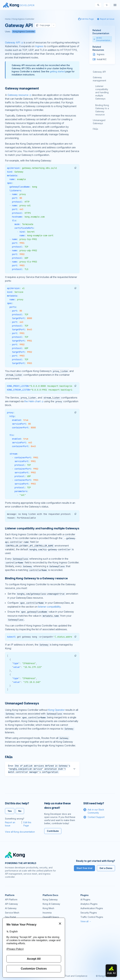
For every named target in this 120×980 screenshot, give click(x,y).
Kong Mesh (48, 908)
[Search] (98, 5)
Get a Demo (106, 868)
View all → (86, 921)
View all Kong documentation (20, 832)
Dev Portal (10, 917)
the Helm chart (32, 401)
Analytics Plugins (89, 904)
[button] (75, 168)
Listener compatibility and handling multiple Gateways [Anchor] (42, 528)
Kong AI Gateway (51, 904)
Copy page (43, 25)
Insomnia (47, 913)
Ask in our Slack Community (94, 811)
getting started (57, 71)
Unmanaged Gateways (99, 122)
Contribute (53, 831)
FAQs (95, 129)
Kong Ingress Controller (23, 19)
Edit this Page (27, 824)
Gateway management (99, 79)
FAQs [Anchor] (9, 757)
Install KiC (102, 59)
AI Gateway (11, 908)
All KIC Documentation (102, 39)
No (20, 811)
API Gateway (11, 904)
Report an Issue (10, 824)
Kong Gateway (50, 900)
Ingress (39, 46)
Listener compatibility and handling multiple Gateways (102, 92)
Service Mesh (12, 913)
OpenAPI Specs (51, 917)
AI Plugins (85, 900)
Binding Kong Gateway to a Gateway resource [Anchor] (36, 578)
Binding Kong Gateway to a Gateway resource (102, 110)
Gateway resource (18, 95)
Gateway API (13, 42)
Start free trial (84, 868)
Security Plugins (89, 913)
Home (8, 19)
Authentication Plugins (92, 908)
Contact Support (94, 817)
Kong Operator (56, 710)
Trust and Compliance (76, 976)
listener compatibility (49, 607)
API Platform (11, 900)
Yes (10, 811)
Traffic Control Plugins (92, 917)
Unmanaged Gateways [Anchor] (22, 703)
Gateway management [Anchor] (22, 88)
